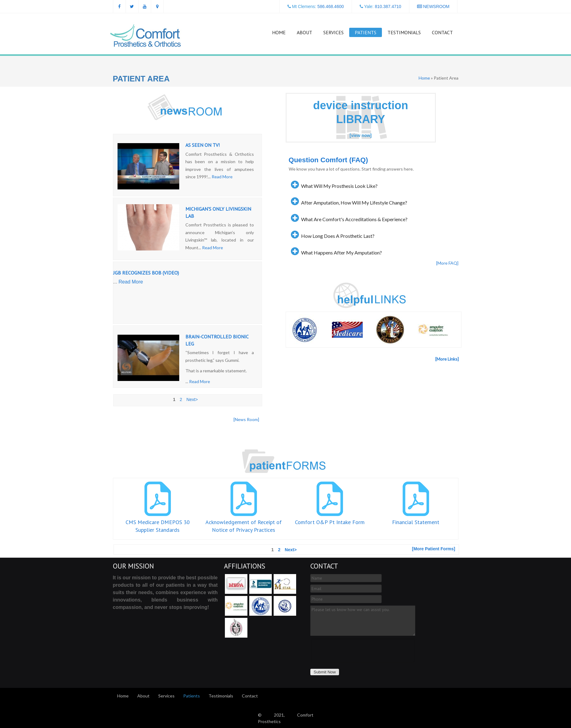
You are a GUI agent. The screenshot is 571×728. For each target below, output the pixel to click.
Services (333, 32)
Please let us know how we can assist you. (363, 621)
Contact (442, 32)
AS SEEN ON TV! (203, 145)
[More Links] (447, 359)
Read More (222, 177)
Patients (366, 32)
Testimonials (404, 32)
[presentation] (358, 650)
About (304, 32)
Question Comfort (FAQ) (328, 160)
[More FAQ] (447, 263)
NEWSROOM (433, 6)
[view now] (361, 135)
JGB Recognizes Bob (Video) (146, 273)
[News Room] (246, 419)
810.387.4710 (388, 6)
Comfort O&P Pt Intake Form (330, 522)
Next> (192, 399)
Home (279, 32)
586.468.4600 (331, 6)
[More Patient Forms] (433, 549)
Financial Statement (416, 522)
